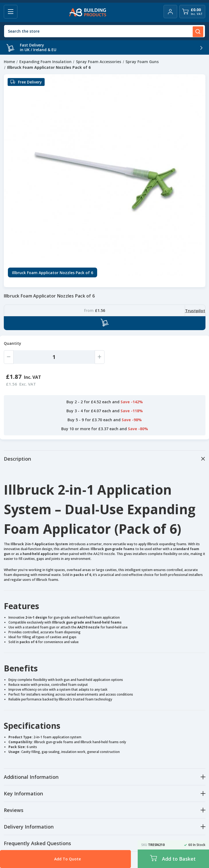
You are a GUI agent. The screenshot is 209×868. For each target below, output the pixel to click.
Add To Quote (53, 859)
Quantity (13, 343)
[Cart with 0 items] (192, 12)
